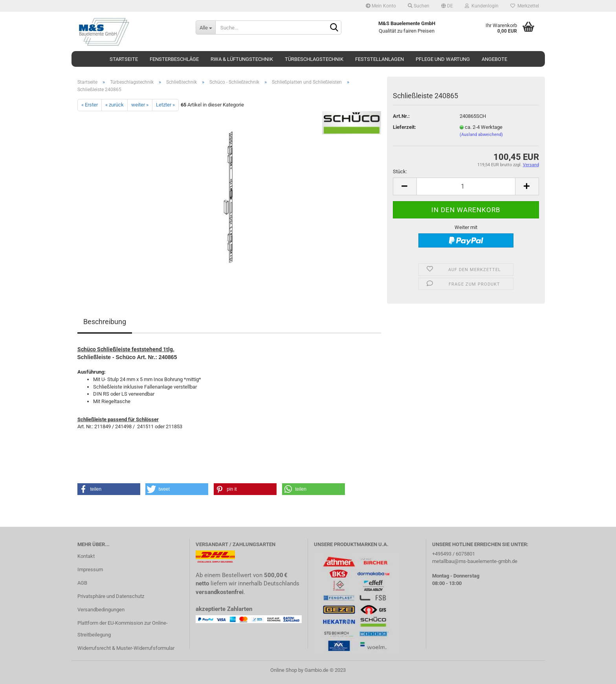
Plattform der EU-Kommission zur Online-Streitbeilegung (123, 629)
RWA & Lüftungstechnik (242, 59)
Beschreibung (105, 322)
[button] (109, 489)
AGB (82, 583)
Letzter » (165, 105)
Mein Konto (381, 6)
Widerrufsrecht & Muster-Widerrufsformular (126, 648)
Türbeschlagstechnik (314, 59)
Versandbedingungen (101, 610)
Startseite (124, 59)
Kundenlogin (482, 6)
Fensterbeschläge (174, 59)
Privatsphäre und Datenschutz (111, 596)
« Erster (90, 105)
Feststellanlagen (379, 59)
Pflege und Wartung (443, 59)
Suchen (419, 6)
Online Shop (284, 670)
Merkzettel (525, 6)
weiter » (140, 105)
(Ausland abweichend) (481, 135)
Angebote (494, 59)
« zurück (115, 105)
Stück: (400, 171)
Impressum (90, 569)
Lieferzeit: (404, 127)
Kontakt (86, 556)
